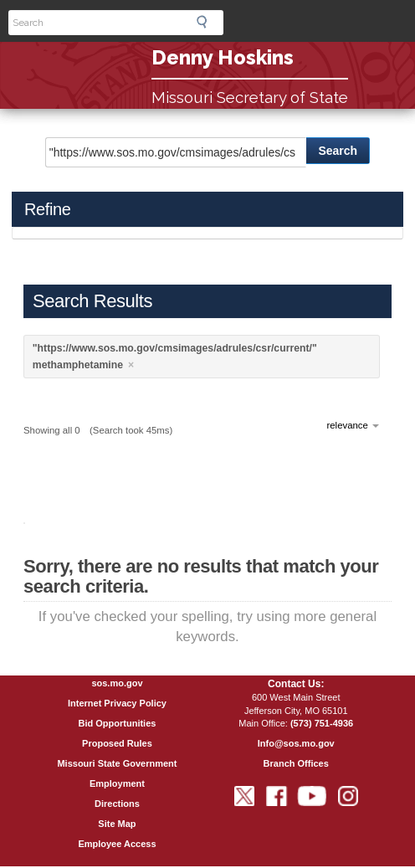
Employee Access (117, 844)
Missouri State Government (117, 763)
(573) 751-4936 (322, 723)
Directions (117, 804)
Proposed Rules (117, 743)
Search (207, 22)
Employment (117, 783)
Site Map (117, 824)
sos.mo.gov (117, 683)
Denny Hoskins (223, 57)
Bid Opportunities (118, 723)
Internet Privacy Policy (117, 703)
